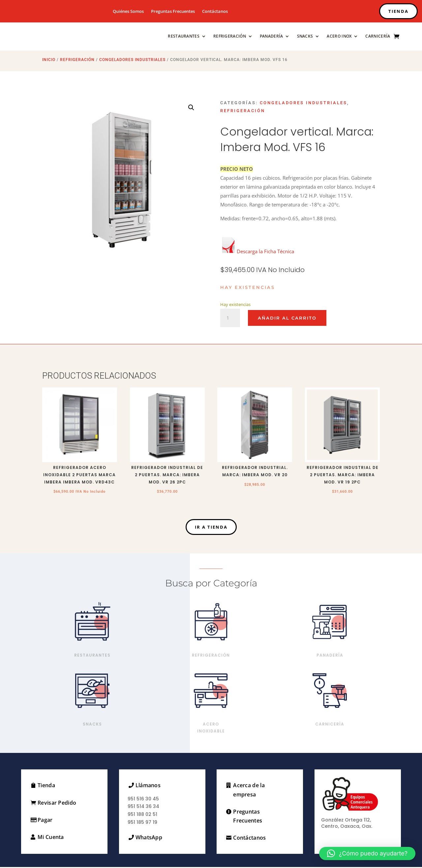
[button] (191, 108)
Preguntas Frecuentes (173, 12)
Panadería (271, 36)
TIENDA (398, 11)
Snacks (305, 36)
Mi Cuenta (51, 838)
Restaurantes (184, 36)
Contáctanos (215, 12)
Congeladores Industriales (132, 61)
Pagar (45, 821)
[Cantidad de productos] (230, 319)
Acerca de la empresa (249, 791)
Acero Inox (339, 36)
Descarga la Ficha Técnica (257, 252)
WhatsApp (149, 838)
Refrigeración (230, 36)
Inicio (49, 61)
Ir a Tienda (211, 528)
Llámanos (148, 786)
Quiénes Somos (128, 12)
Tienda (46, 786)
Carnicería (378, 36)
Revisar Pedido (57, 804)
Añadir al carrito (287, 319)
